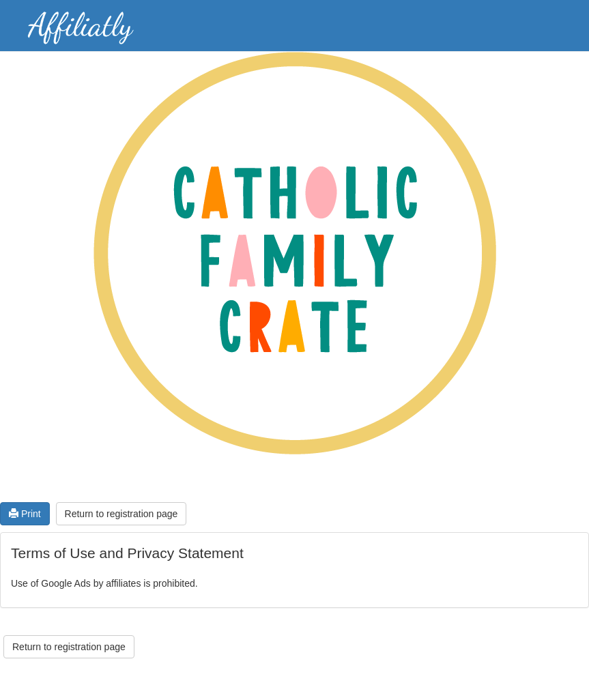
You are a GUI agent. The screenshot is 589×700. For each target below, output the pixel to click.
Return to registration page (121, 514)
